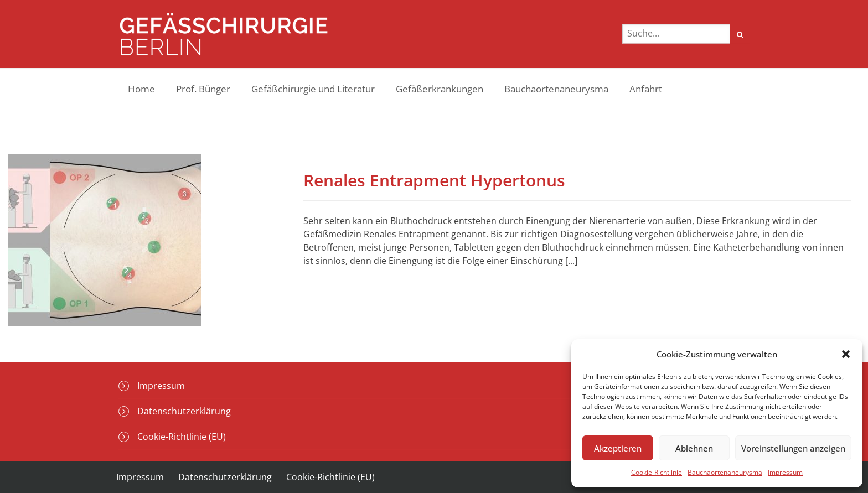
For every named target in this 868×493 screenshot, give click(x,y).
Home (141, 89)
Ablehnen (694, 448)
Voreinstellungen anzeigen (793, 448)
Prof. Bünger (203, 89)
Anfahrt (646, 89)
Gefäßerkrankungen (440, 89)
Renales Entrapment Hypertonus (434, 180)
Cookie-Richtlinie (657, 472)
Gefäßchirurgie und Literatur (313, 89)
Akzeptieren (618, 448)
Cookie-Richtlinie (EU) (182, 437)
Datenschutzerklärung (184, 411)
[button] (846, 354)
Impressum (785, 472)
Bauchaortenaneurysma (725, 472)
